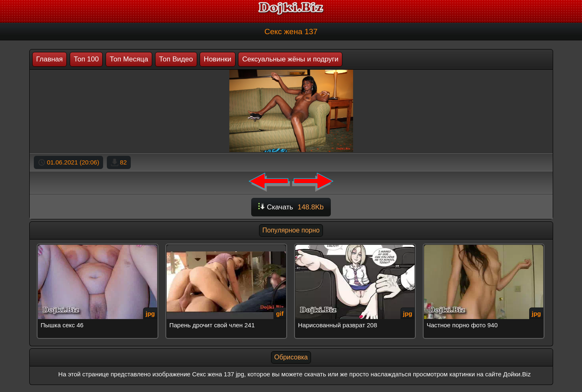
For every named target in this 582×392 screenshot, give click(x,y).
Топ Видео (176, 59)
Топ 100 (86, 59)
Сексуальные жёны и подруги (290, 59)
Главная (50, 59)
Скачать (291, 207)
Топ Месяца (129, 59)
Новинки (218, 59)
